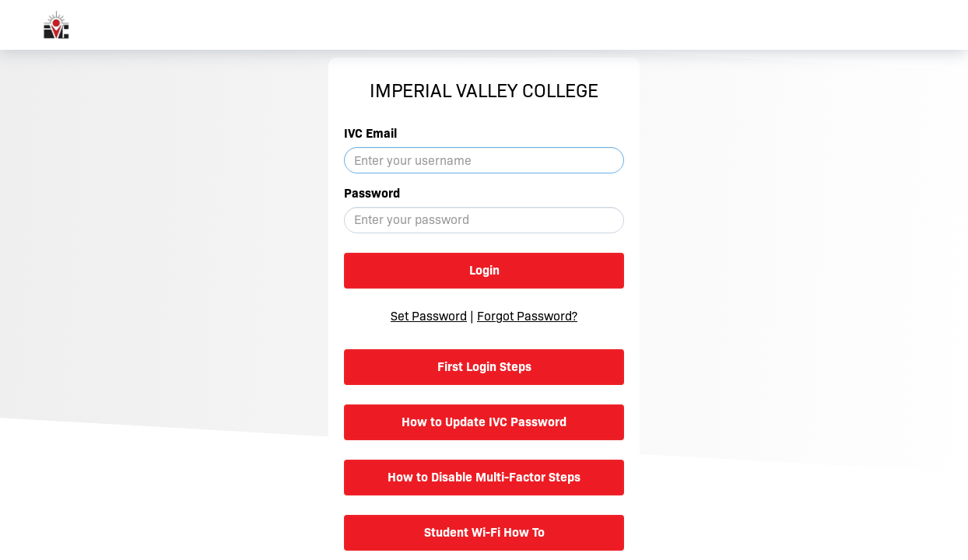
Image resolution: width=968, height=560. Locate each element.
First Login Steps (484, 367)
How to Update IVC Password (484, 422)
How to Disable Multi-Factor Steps (484, 477)
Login (484, 270)
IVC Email (370, 133)
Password (372, 193)
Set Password (429, 316)
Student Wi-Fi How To (484, 532)
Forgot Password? (527, 316)
